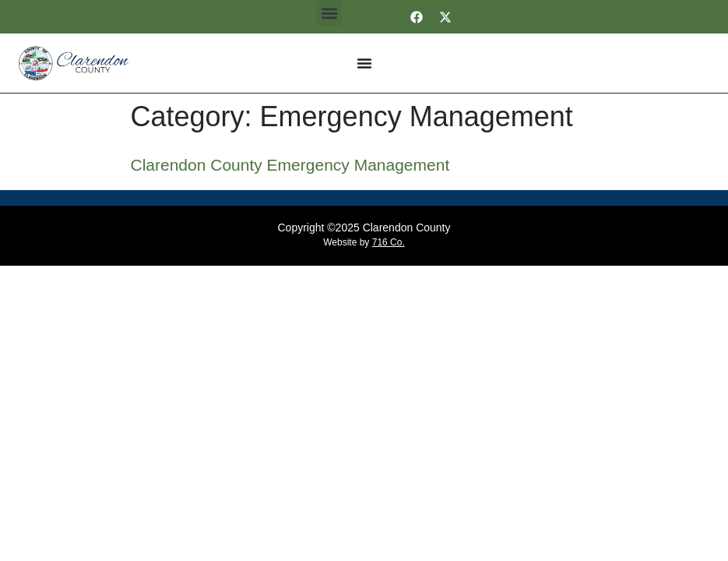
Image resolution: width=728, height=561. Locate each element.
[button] (329, 13)
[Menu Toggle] (364, 63)
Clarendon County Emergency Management (290, 165)
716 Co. (389, 242)
